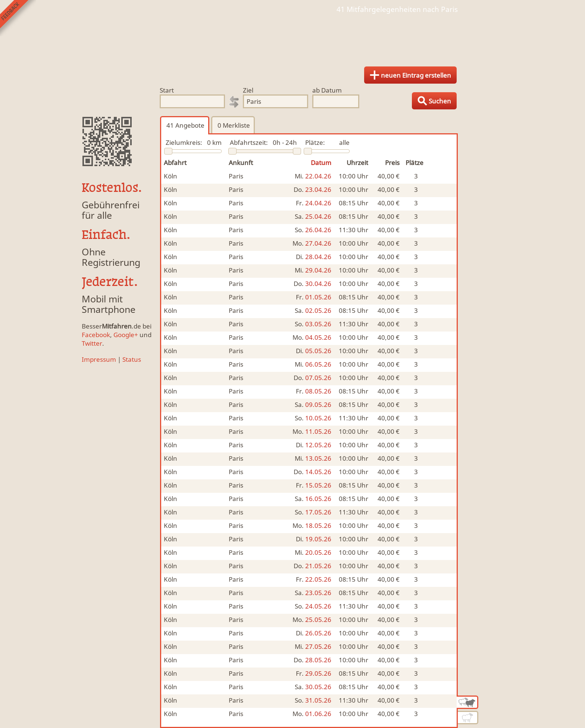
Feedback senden (18, 18)
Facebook (96, 335)
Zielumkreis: (184, 142)
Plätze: (315, 142)
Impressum (99, 359)
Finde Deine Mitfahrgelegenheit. (292, 37)
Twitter (92, 343)
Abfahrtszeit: (249, 142)
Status (132, 359)
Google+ (126, 335)
